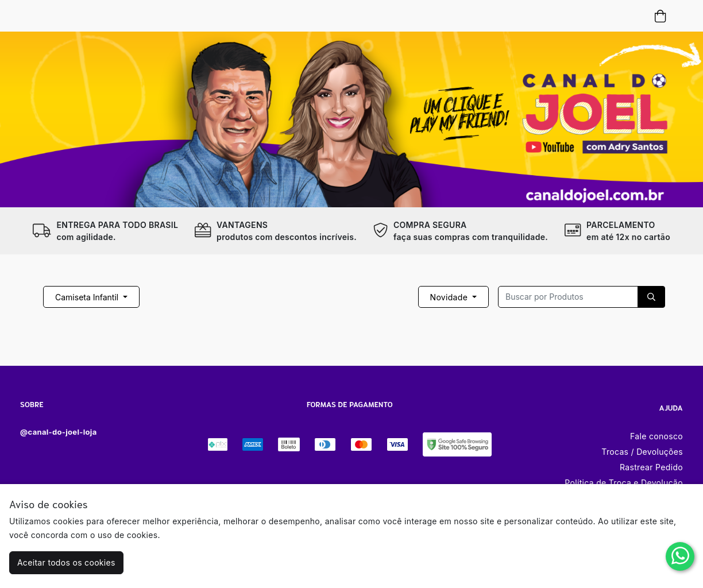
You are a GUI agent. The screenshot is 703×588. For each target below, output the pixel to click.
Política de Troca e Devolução (624, 483)
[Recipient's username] (568, 297)
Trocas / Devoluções (642, 452)
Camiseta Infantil (88, 297)
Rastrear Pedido (651, 467)
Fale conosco (656, 436)
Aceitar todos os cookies (66, 562)
